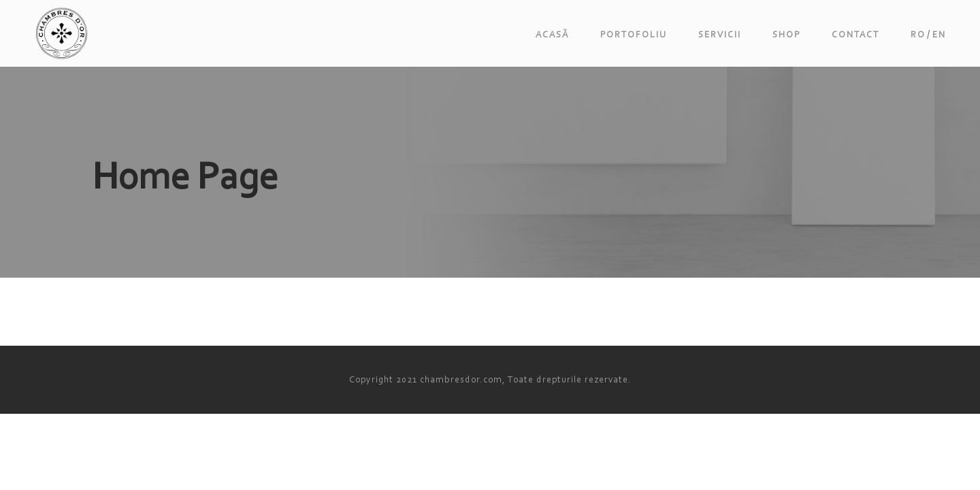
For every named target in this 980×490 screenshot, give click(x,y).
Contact (855, 34)
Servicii (720, 34)
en (939, 34)
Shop (786, 34)
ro (918, 34)
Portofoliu (634, 34)
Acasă (552, 34)
